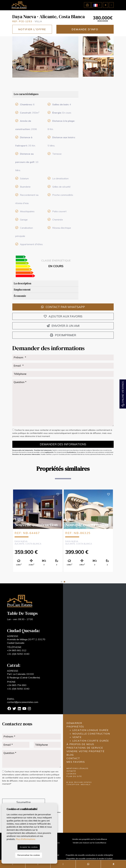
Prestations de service (85, 748)
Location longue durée (91, 730)
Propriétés (75, 727)
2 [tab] (64, 582)
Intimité (71, 771)
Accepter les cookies (29, 847)
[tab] (45, 94)
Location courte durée (91, 741)
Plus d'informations (26, 839)
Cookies (71, 774)
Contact (73, 758)
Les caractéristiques (26, 94)
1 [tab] (62, 582)
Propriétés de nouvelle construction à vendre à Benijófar (89, 855)
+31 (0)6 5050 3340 (18, 654)
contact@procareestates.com (23, 702)
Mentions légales (77, 768)
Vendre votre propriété (86, 751)
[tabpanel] (38, 531)
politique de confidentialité (31, 433)
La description (22, 283)
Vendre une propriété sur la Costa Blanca (90, 839)
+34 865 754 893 (17, 685)
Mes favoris (76, 762)
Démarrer (74, 723)
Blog (70, 755)
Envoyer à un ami (63, 326)
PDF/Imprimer (63, 335)
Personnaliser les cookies (29, 855)
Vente (77, 737)
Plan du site (74, 776)
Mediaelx (86, 785)
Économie (20, 296)
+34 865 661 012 (17, 650)
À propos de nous (80, 744)
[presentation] (18, 792)
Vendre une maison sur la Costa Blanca (89, 843)
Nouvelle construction (91, 734)
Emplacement (22, 290)
